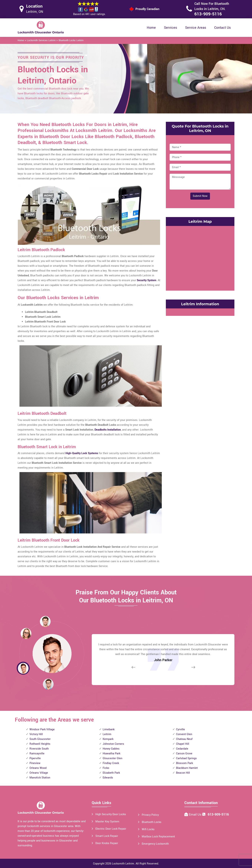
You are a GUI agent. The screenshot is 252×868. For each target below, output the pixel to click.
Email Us (196, 815)
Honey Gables (111, 749)
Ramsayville (37, 754)
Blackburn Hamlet (187, 768)
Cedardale (182, 749)
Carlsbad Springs (186, 758)
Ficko (106, 768)
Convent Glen (184, 734)
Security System (146, 280)
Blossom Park (184, 763)
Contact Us (222, 28)
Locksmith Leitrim (123, 864)
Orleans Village (39, 773)
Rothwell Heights (40, 744)
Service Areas (196, 28)
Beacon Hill (183, 773)
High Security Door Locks (111, 814)
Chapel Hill (183, 744)
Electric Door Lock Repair (111, 829)
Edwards (108, 778)
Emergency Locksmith (155, 844)
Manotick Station (40, 778)
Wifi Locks (148, 829)
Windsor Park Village (42, 729)
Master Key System (107, 822)
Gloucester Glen (112, 758)
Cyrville (180, 729)
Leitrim (107, 734)
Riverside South (39, 749)
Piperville (35, 758)
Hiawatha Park (111, 754)
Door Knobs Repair (107, 843)
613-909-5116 (208, 14)
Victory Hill (36, 734)
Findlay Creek (111, 763)
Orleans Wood (38, 768)
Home (151, 28)
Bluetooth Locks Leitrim (71, 40)
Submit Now (200, 196)
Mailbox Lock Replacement (158, 837)
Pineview (35, 763)
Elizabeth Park (111, 773)
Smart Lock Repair (107, 836)
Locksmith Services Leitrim (41, 40)
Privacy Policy (150, 815)
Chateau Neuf (184, 739)
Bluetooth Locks (152, 822)
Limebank (109, 729)
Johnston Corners (113, 744)
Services (170, 28)
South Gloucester (40, 739)
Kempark (108, 739)
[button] (48, 684)
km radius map (200, 257)
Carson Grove (184, 754)
